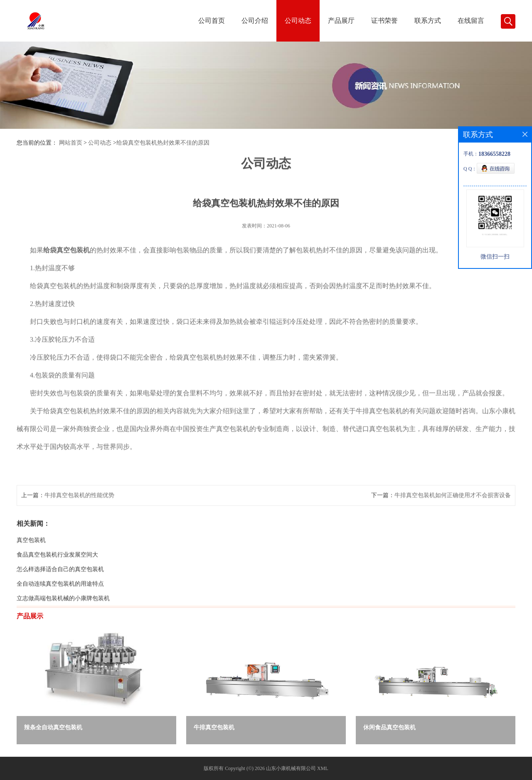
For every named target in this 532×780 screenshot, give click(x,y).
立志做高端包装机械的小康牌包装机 (63, 618)
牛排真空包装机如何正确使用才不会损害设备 (453, 515)
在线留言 (471, 21)
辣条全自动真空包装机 (53, 727)
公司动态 (298, 21)
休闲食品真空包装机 (389, 727)
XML (323, 768)
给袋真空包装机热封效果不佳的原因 (163, 143)
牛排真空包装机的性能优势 (79, 515)
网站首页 (71, 143)
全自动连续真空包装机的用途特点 (60, 603)
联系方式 (428, 21)
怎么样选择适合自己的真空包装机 (60, 589)
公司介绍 (255, 21)
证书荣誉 (384, 21)
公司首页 (212, 21)
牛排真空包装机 (214, 727)
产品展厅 (341, 21)
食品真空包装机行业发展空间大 (57, 574)
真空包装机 (31, 560)
